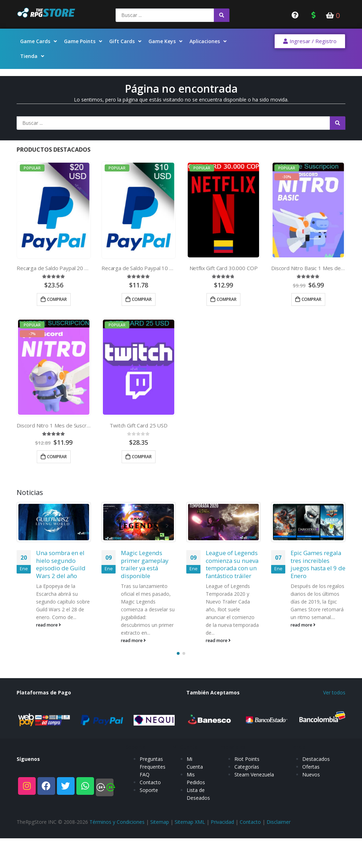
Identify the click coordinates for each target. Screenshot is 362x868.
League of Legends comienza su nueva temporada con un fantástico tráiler (232, 564)
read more (48, 625)
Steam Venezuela (254, 812)
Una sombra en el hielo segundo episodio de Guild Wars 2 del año (61, 564)
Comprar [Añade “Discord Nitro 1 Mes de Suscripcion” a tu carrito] (57, 457)
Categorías (247, 804)
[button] (310, 42)
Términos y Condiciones (117, 850)
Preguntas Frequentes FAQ (153, 804)
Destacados (316, 796)
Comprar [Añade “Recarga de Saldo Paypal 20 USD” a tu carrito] (57, 299)
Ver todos (334, 720)
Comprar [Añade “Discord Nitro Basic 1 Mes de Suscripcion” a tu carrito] (311, 299)
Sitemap (160, 850)
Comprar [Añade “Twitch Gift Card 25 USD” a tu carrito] (142, 457)
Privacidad (222, 850)
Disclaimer (279, 850)
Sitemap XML (190, 850)
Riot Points (247, 796)
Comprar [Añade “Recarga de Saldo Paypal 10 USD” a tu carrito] (142, 299)
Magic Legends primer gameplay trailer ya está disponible (145, 564)
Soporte (149, 828)
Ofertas (311, 804)
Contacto (150, 820)
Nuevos (311, 812)
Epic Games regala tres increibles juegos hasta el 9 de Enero (318, 564)
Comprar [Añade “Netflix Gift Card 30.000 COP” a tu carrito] (227, 299)
